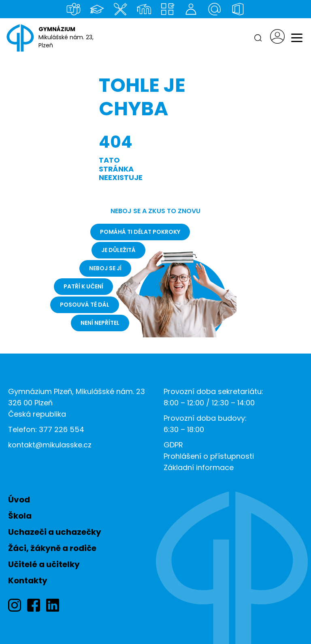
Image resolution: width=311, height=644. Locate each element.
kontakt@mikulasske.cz (50, 445)
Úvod (19, 500)
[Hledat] (258, 38)
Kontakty (28, 580)
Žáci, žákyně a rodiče (52, 548)
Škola (20, 516)
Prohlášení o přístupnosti (209, 456)
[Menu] (297, 38)
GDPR (173, 445)
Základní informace (199, 467)
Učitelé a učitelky (44, 564)
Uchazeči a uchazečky (55, 532)
